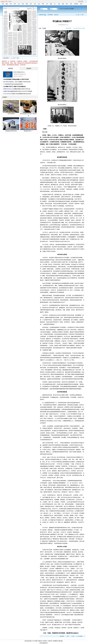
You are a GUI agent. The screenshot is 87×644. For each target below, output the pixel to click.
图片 (67, 4)
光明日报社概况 (28, 641)
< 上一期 (77, 15)
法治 (39, 4)
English (10, 1)
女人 (55, 4)
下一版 (17, 58)
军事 (43, 4)
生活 (35, 4)
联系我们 (45, 641)
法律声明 (50, 641)
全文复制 (79, 636)
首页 (6, 1)
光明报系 (76, 4)
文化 (19, 4)
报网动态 (40, 641)
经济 (31, 4)
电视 (63, 4)
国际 (7, 4)
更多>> (82, 4)
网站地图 (60, 641)
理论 (15, 4)
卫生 (47, 4)
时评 (11, 4)
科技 (23, 4)
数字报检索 (50, 15)
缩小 (73, 636)
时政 (3, 4)
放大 (68, 636)
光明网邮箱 (55, 641)
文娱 (59, 4)
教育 (27, 4)
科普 (71, 4)
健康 (51, 4)
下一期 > (82, 15)
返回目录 (56, 15)
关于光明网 (35, 641)
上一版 (13, 58)
